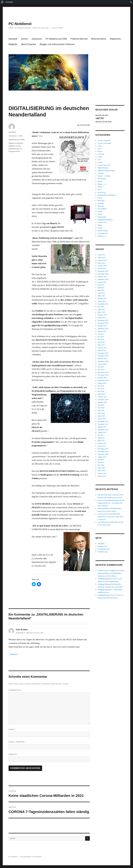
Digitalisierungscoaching (106, 170)
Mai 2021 (101, 339)
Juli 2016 (101, 460)
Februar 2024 (102, 266)
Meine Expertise (29, 44)
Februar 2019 (102, 397)
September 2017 (103, 430)
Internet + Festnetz (104, 176)
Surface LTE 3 (102, 222)
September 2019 (103, 380)
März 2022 (101, 312)
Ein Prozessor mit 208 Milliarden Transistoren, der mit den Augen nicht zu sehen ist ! (110, 517)
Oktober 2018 (102, 402)
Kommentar (15, 690)
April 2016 (101, 468)
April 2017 (101, 438)
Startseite (13, 39)
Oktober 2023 (102, 277)
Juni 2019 (101, 389)
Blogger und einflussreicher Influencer (57, 44)
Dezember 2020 (103, 353)
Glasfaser (101, 173)
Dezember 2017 (103, 421)
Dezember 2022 (103, 304)
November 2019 (103, 375)
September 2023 (103, 279)
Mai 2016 (101, 465)
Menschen (101, 201)
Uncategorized (102, 233)
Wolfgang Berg (103, 579)
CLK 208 (101, 154)
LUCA (100, 198)
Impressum (37, 39)
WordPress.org (102, 552)
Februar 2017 (102, 443)
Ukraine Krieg (102, 231)
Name (12, 729)
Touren (100, 228)
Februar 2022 (102, 315)
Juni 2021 (101, 337)
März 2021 (101, 345)
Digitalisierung (14, 140)
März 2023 (101, 296)
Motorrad (101, 206)
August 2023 (102, 282)
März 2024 (101, 263)
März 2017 (101, 441)
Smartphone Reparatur (105, 220)
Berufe (100, 151)
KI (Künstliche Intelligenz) (107, 195)
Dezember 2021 (103, 320)
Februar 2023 (102, 298)
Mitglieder (13, 44)
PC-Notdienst (20, 24)
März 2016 (101, 471)
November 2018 (103, 400)
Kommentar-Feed (103, 549)
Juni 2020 (101, 369)
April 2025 (101, 255)
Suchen (24, 39)
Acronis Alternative (104, 140)
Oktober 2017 (102, 427)
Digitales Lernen (15, 146)
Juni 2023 (101, 288)
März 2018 (101, 416)
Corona (100, 162)
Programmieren (14, 151)
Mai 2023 (101, 290)
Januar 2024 (102, 268)
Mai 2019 (101, 391)
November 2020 (103, 356)
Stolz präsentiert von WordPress (31, 857)
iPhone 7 (101, 187)
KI (21, 149)
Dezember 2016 (103, 449)
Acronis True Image (104, 143)
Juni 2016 (101, 462)
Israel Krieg (102, 192)
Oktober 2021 (102, 326)
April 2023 (101, 293)
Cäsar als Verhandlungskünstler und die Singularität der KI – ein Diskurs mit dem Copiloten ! (111, 503)
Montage (101, 203)
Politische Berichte (79, 39)
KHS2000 (12, 132)
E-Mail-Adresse (17, 742)
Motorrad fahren (99, 39)
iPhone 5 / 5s (102, 184)
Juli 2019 (101, 386)
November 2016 (103, 451)
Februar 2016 (102, 473)
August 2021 (102, 331)
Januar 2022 (102, 318)
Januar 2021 (102, 350)
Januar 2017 (102, 446)
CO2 (99, 160)
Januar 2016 (102, 476)
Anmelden (9, 2)
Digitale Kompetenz (16, 143)
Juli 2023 (101, 285)
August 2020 (102, 364)
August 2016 (102, 457)
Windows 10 (102, 236)
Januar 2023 (102, 301)
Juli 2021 (101, 334)
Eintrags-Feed (102, 546)
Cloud (100, 157)
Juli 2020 (101, 367)
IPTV (99, 190)
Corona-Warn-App (104, 165)
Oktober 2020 (102, 359)
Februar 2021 (102, 348)
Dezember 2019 (103, 372)
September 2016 (103, 454)
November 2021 (103, 323)
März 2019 (101, 394)
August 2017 (102, 432)
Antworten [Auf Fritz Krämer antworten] (13, 654)
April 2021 (101, 342)
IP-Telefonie (102, 179)
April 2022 (101, 309)
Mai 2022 (101, 307)
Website (13, 754)
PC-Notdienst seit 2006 (56, 39)
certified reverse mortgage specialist (110, 570)
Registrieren (115, 39)
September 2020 (103, 361)
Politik (22, 140)
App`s (100, 149)
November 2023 (103, 274)
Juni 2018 (101, 408)
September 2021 (103, 329)
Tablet (100, 225)
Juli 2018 (101, 405)
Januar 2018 (102, 419)
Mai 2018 (101, 410)
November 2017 (103, 424)
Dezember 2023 (103, 271)
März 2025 (101, 257)
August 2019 (102, 383)
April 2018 (101, 413)
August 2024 (102, 260)
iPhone (100, 181)
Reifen (100, 214)
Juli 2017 (101, 435)
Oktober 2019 (102, 378)
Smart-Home (102, 217)
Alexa (100, 146)
